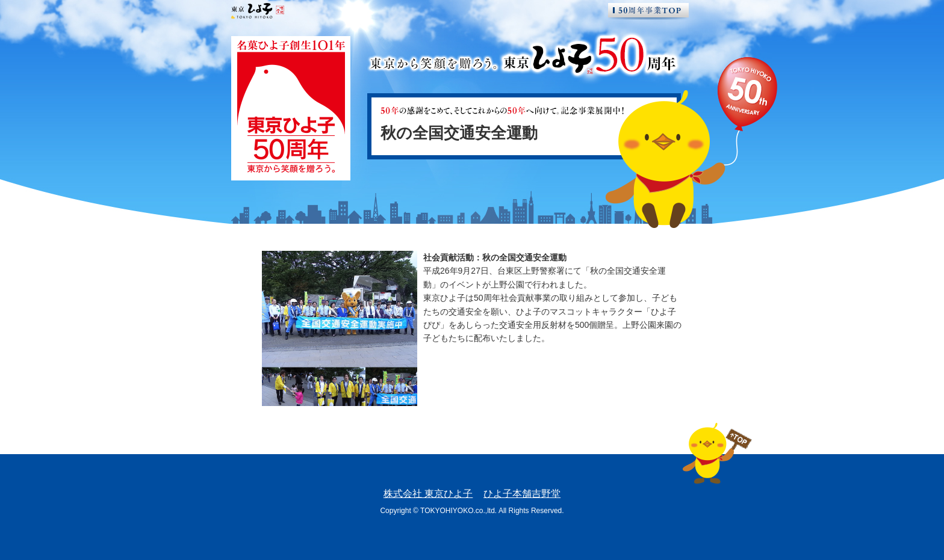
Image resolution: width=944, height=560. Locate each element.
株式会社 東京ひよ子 (428, 494)
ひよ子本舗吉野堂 (522, 494)
